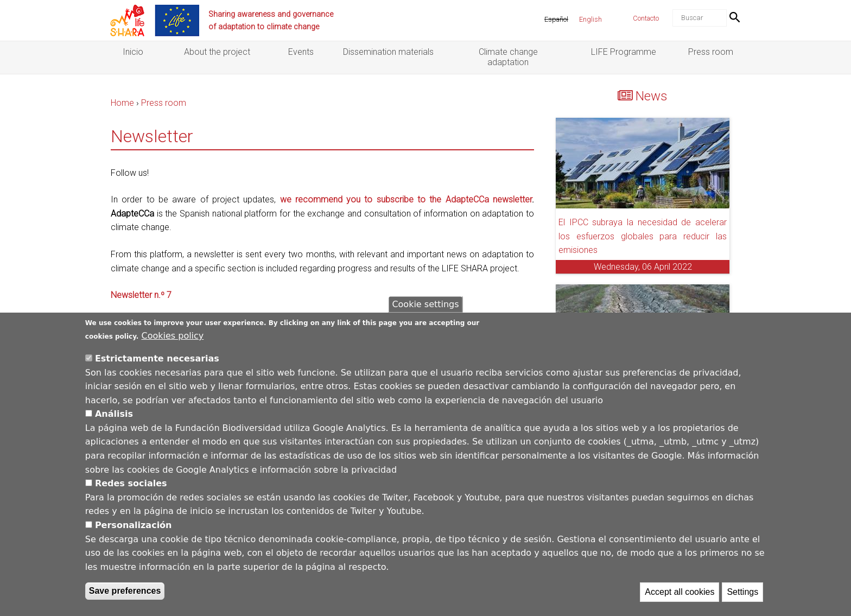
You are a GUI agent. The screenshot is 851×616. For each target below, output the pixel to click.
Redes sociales (131, 483)
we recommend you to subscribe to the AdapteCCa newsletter (406, 199)
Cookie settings (425, 304)
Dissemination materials (388, 52)
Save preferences (125, 591)
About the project (217, 52)
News (652, 96)
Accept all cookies (679, 592)
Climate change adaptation (508, 57)
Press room (711, 52)
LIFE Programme (624, 52)
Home (122, 103)
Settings (742, 592)
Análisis (114, 414)
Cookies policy (173, 336)
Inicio (133, 52)
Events (301, 52)
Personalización (134, 525)
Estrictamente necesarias (157, 358)
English (590, 19)
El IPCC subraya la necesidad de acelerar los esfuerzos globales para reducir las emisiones (643, 236)
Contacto (646, 18)
